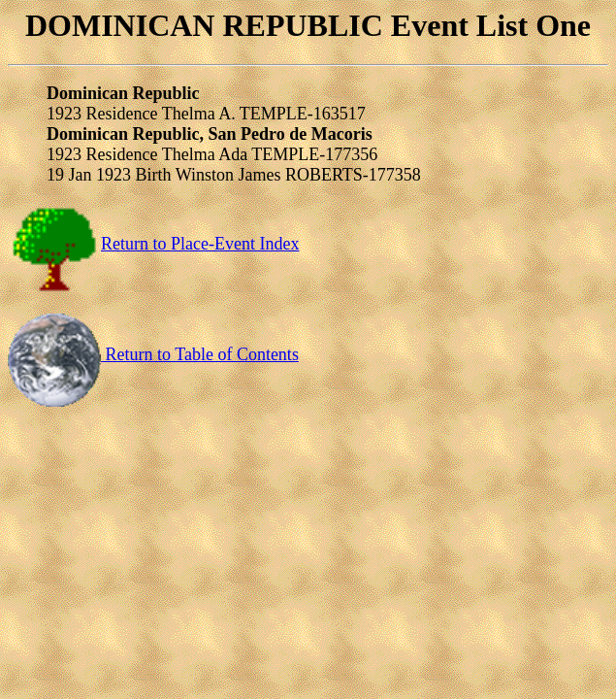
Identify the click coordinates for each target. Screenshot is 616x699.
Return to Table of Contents (153, 354)
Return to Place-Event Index (153, 244)
